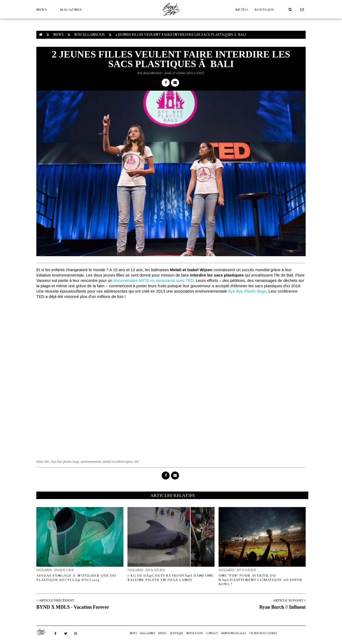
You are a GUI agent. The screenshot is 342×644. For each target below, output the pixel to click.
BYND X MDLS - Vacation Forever (73, 607)
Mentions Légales (234, 633)
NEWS (42, 10)
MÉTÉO (242, 10)
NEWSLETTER (195, 633)
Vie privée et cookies (263, 633)
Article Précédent (56, 600)
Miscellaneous (90, 35)
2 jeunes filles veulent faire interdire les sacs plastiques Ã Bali (181, 35)
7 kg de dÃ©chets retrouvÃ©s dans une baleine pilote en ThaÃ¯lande (170, 578)
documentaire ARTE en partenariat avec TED (153, 280)
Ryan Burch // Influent (282, 607)
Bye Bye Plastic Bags (247, 291)
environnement (91, 462)
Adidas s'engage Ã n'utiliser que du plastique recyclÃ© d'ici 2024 (76, 578)
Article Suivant (288, 600)
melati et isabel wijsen (118, 462)
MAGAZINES (71, 10)
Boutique (264, 10)
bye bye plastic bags (65, 462)
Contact (212, 633)
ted (137, 462)
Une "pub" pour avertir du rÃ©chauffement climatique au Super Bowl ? (261, 580)
